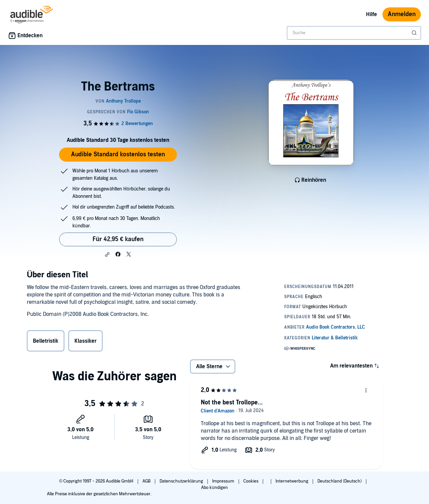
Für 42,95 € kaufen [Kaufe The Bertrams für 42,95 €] (118, 239)
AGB (147, 481)
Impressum (224, 481)
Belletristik (46, 341)
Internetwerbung (292, 481)
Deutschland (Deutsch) (340, 481)
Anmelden (402, 14)
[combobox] (354, 33)
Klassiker (85, 341)
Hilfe (372, 14)
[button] (107, 255)
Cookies (251, 481)
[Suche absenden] (415, 33)
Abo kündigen (214, 488)
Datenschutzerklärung (182, 481)
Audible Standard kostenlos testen (118, 154)
